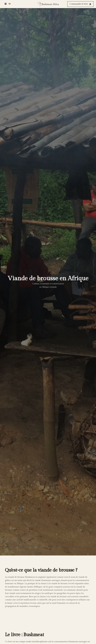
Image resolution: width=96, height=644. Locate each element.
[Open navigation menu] (6, 4)
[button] (80, 4)
